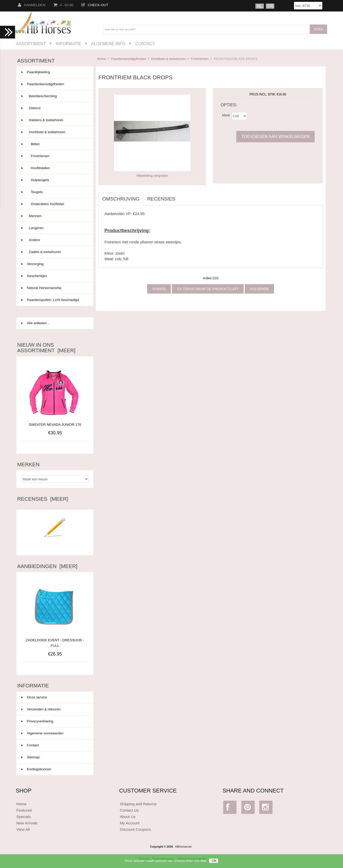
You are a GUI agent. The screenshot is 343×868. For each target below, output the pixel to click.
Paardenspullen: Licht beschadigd (54, 302)
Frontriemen (200, 59)
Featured (24, 810)
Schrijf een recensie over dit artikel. (55, 544)
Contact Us (129, 810)
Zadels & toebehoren (54, 252)
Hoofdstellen (54, 168)
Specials (24, 817)
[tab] (183, 196)
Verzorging (54, 264)
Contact (145, 44)
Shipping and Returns (138, 804)
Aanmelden (32, 5)
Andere (54, 240)
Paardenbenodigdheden (128, 59)
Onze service (34, 697)
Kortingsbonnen (36, 769)
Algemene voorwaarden (43, 733)
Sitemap (31, 757)
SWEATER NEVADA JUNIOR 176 (55, 425)
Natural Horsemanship (54, 288)
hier (204, 863)
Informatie (69, 44)
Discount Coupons (135, 829)
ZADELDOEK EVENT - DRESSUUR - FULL (55, 640)
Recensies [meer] (43, 499)
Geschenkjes (54, 276)
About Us (128, 817)
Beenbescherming (54, 96)
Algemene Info (108, 44)
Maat (226, 115)
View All (23, 829)
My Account (130, 823)
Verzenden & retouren (41, 709)
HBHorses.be (183, 847)
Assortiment (31, 44)
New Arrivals (27, 823)
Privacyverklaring (37, 721)
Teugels (54, 192)
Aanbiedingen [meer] (47, 566)
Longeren (54, 228)
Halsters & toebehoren (54, 120)
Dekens (54, 108)
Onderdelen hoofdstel (54, 204)
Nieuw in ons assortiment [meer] (46, 348)
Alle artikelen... (36, 323)
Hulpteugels (54, 180)
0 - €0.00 (63, 5)
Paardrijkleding (54, 72)
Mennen (54, 216)
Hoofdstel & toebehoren (169, 59)
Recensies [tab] (161, 199)
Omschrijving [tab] (121, 199)
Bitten (54, 144)
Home (101, 59)
